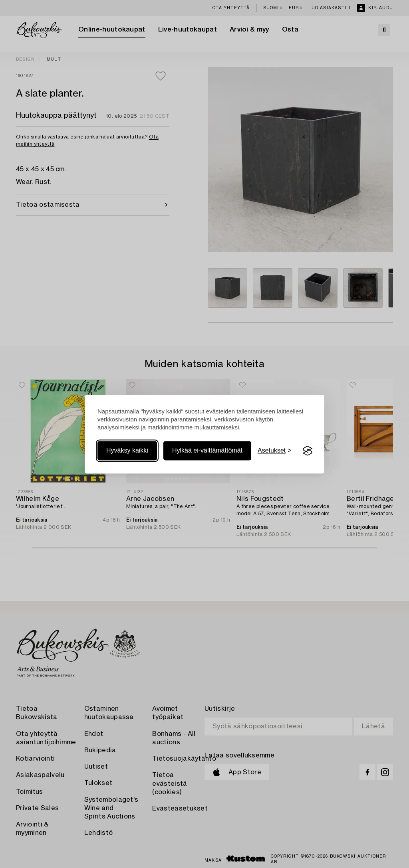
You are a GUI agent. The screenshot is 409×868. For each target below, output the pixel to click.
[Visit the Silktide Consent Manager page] (308, 451)
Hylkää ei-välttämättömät (207, 451)
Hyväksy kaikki (127, 451)
